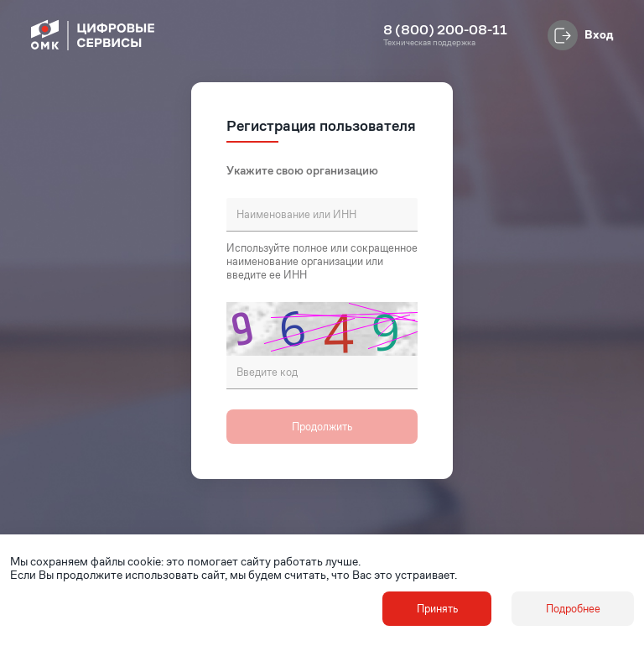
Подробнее (573, 609)
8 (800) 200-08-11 (445, 30)
